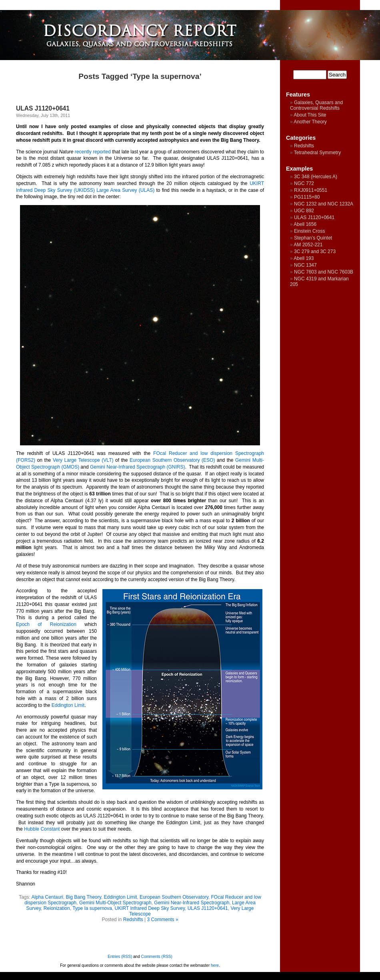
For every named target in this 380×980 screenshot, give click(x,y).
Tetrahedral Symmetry (317, 153)
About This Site (310, 115)
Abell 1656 (305, 224)
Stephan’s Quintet (313, 238)
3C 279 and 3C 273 (315, 252)
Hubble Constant (42, 829)
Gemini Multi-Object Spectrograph (115, 903)
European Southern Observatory (174, 897)
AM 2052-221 (308, 245)
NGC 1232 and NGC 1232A (324, 204)
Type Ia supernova (92, 908)
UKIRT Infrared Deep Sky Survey (150, 908)
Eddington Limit (68, 705)
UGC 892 (304, 211)
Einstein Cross (309, 231)
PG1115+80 (307, 197)
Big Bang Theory (84, 897)
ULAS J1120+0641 (43, 108)
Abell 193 (304, 258)
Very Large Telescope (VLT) (83, 460)
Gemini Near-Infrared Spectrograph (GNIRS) (138, 467)
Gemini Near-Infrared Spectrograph (192, 903)
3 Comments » (163, 920)
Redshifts (133, 920)
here (215, 965)
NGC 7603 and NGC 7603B (324, 272)
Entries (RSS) (120, 957)
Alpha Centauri (47, 897)
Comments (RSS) (157, 957)
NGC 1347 (305, 265)
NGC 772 (304, 183)
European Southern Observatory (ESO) (172, 460)
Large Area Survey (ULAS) (125, 190)
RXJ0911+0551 (311, 190)
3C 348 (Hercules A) (316, 177)
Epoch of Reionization (46, 624)
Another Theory (310, 122)
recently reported (93, 152)
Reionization (57, 908)
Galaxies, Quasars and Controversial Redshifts (316, 105)
